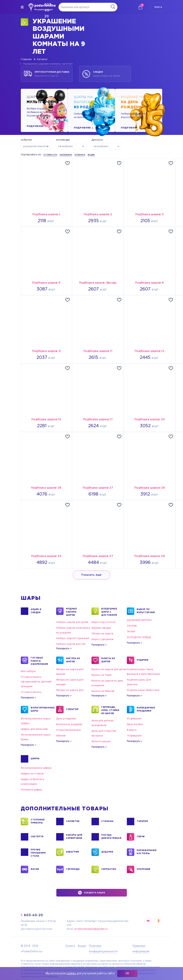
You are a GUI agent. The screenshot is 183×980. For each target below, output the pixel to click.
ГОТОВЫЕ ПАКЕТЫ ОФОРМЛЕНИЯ (39, 661)
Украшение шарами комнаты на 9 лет (48, 64)
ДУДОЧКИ (107, 852)
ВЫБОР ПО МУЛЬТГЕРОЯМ (146, 611)
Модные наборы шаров (71, 612)
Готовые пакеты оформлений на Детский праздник (36, 682)
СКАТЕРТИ (37, 837)
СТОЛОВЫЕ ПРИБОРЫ (38, 822)
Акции (82, 946)
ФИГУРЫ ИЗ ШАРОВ (73, 660)
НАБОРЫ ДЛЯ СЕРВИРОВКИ (74, 837)
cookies (71, 973)
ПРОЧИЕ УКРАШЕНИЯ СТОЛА (38, 853)
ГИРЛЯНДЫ (73, 869)
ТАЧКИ (131, 632)
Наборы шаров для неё (71, 644)
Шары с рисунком (102, 639)
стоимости (50, 154)
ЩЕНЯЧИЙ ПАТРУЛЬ (139, 620)
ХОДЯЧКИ (142, 660)
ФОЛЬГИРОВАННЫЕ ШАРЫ (40, 710)
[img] (22, 7)
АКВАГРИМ (73, 852)
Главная (26, 59)
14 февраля (134, 736)
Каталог (42, 59)
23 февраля (134, 719)
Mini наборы (28, 671)
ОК (127, 973)
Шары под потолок (103, 622)
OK (158, 921)
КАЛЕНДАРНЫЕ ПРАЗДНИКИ (146, 710)
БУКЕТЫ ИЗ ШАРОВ (108, 660)
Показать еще (91, 575)
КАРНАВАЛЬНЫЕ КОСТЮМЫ (146, 852)
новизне (80, 154)
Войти (158, 7)
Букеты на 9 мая (102, 675)
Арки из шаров (101, 741)
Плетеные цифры (32, 790)
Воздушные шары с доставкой (109, 612)
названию (66, 154)
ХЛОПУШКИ (144, 869)
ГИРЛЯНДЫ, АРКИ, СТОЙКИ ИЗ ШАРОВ (110, 710)
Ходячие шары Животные (143, 690)
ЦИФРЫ (35, 759)
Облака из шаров (102, 633)
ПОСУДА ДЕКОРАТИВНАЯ (111, 837)
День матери (135, 724)
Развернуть (63, 648)
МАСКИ (35, 869)
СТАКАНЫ (107, 822)
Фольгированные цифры (36, 768)
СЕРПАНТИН (109, 869)
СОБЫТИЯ (72, 710)
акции (91, 154)
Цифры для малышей (34, 729)
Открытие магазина (68, 730)
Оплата (70, 946)
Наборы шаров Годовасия (73, 638)
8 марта (132, 730)
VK (148, 921)
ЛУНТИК (132, 626)
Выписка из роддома (69, 724)
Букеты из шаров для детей (109, 669)
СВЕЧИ (141, 837)
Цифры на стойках (32, 773)
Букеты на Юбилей (103, 691)
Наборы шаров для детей (72, 622)
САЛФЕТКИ (73, 822)
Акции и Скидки (36, 611)
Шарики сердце (101, 628)
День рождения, (66, 719)
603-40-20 (33, 915)
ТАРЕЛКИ (142, 822)
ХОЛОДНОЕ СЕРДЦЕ (139, 637)
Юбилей (61, 736)
